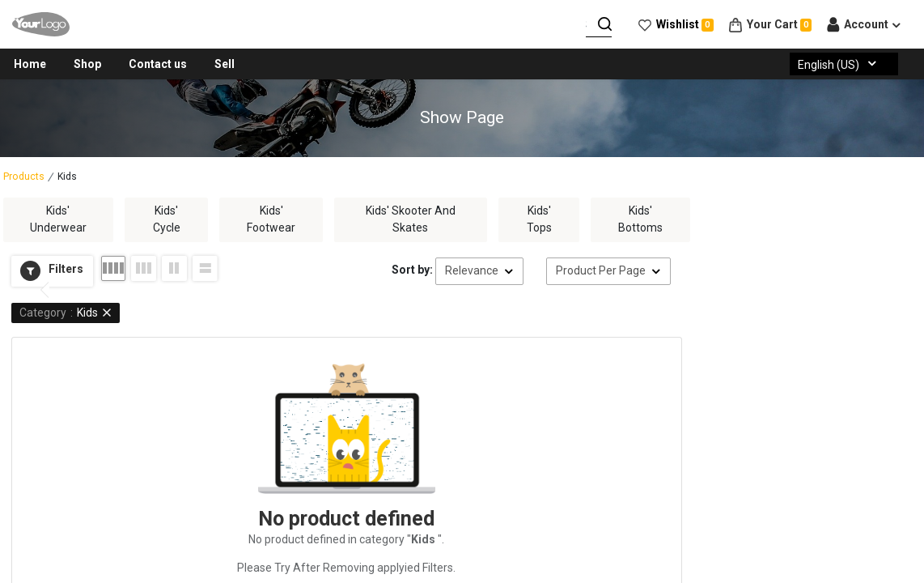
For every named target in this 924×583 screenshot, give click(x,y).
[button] (52, 271)
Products (24, 177)
